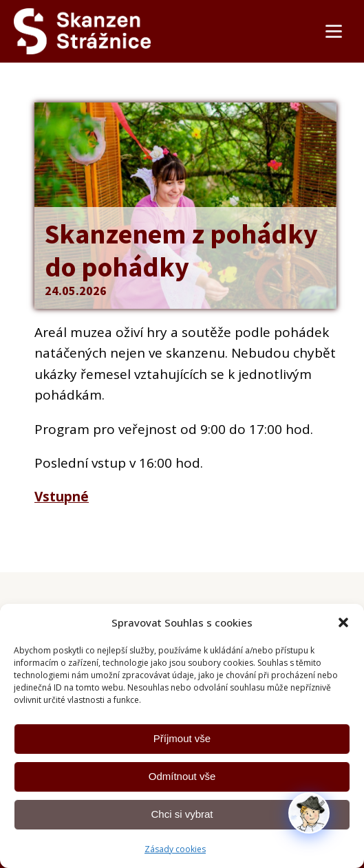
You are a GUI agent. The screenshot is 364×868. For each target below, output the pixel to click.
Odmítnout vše (182, 776)
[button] (343, 622)
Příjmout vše (182, 738)
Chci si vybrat (182, 814)
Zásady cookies (175, 849)
